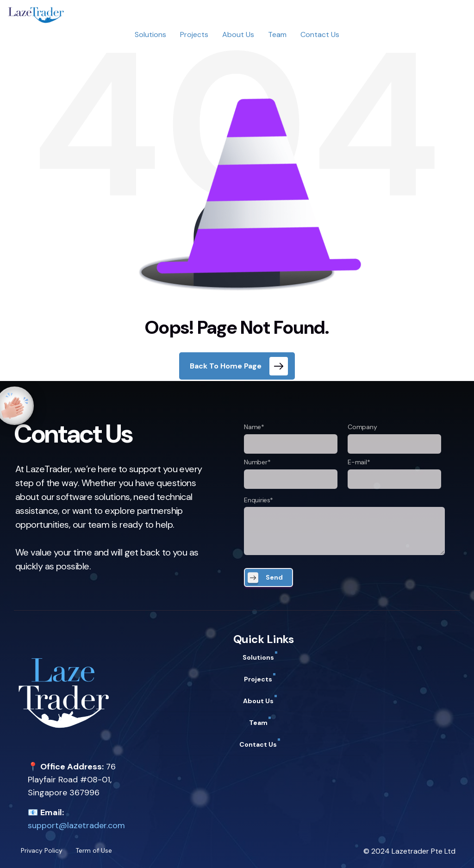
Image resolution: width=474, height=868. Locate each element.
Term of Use (94, 850)
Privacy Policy (42, 850)
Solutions (150, 34)
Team (277, 34)
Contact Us (320, 34)
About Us (238, 34)
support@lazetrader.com (76, 825)
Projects (194, 34)
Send (274, 577)
